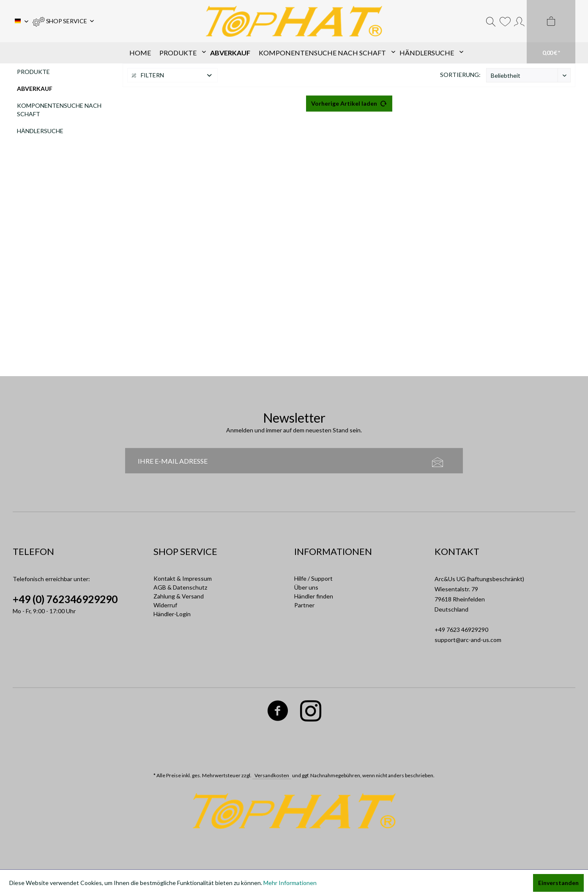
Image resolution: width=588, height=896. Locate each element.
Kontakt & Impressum (183, 578)
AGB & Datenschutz (180, 587)
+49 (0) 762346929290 (65, 599)
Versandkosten (272, 775)
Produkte (33, 72)
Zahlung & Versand (179, 596)
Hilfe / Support (313, 578)
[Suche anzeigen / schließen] (491, 21)
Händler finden (314, 596)
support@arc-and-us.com (468, 640)
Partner (304, 605)
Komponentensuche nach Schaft (59, 110)
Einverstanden (558, 883)
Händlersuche (40, 131)
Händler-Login (172, 614)
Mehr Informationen (290, 883)
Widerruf (165, 605)
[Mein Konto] (519, 21)
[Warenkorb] (551, 32)
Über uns (306, 587)
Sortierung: (460, 75)
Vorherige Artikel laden (349, 102)
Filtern (148, 75)
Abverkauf (35, 89)
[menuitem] (63, 21)
